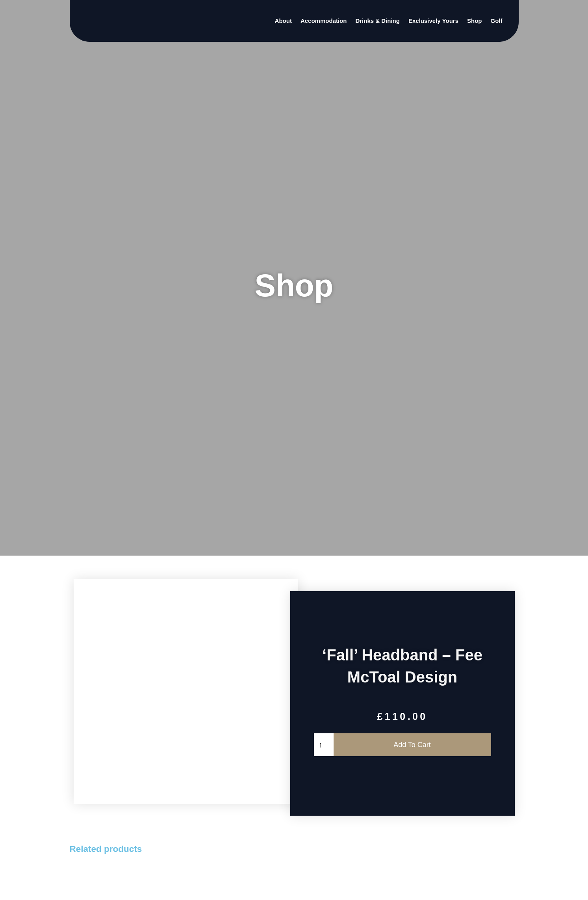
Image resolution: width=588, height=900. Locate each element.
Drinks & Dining (377, 21)
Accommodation (324, 21)
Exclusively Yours (433, 21)
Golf (496, 21)
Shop (475, 21)
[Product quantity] (325, 745)
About (283, 21)
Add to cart (413, 745)
